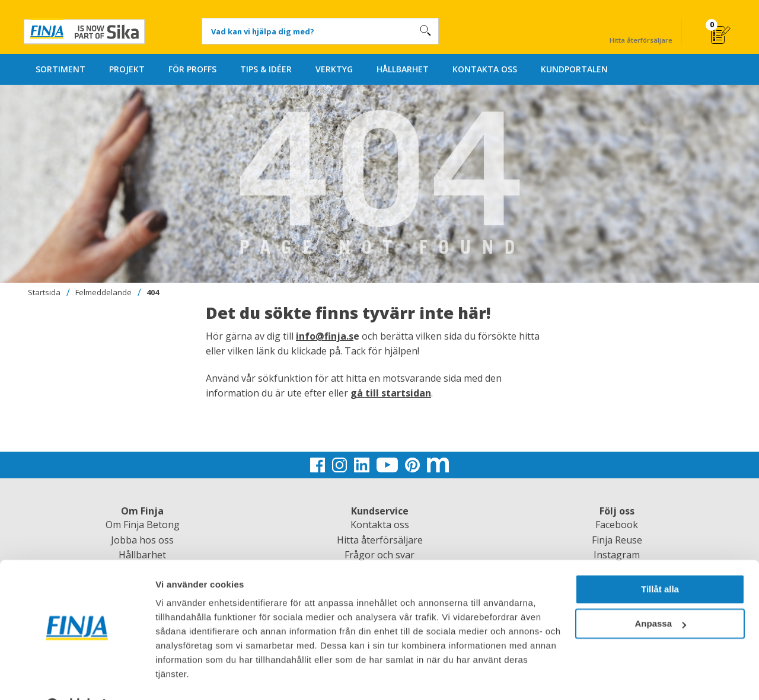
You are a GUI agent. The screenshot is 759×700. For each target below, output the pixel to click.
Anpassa (660, 594)
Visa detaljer (182, 677)
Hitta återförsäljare (641, 30)
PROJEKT (127, 69)
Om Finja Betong (143, 525)
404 (153, 292)
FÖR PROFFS (192, 69)
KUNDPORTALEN (574, 69)
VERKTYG (334, 69)
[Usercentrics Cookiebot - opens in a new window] (77, 677)
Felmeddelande (103, 292)
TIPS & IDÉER (266, 69)
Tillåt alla (660, 559)
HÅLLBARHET (403, 69)
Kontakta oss (380, 525)
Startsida (44, 292)
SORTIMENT (60, 69)
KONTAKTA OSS (485, 69)
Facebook (617, 525)
